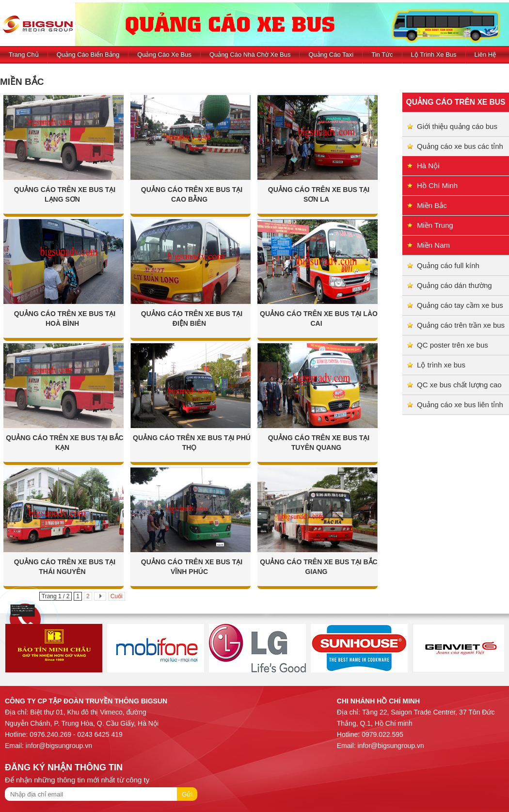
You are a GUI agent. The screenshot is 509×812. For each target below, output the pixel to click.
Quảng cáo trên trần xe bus (461, 325)
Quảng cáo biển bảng (88, 55)
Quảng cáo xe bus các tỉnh (460, 146)
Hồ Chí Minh (437, 185)
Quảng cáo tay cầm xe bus (460, 305)
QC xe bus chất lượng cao (459, 385)
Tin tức (382, 55)
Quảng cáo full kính (448, 265)
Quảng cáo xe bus (164, 55)
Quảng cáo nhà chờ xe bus (250, 55)
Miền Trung (435, 225)
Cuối (117, 596)
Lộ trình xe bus (434, 55)
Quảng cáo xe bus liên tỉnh (460, 405)
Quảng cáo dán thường (454, 285)
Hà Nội (428, 166)
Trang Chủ (24, 55)
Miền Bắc (432, 205)
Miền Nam (433, 245)
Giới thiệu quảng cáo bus (457, 126)
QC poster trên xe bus (453, 345)
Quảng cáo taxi (331, 55)
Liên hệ (485, 55)
